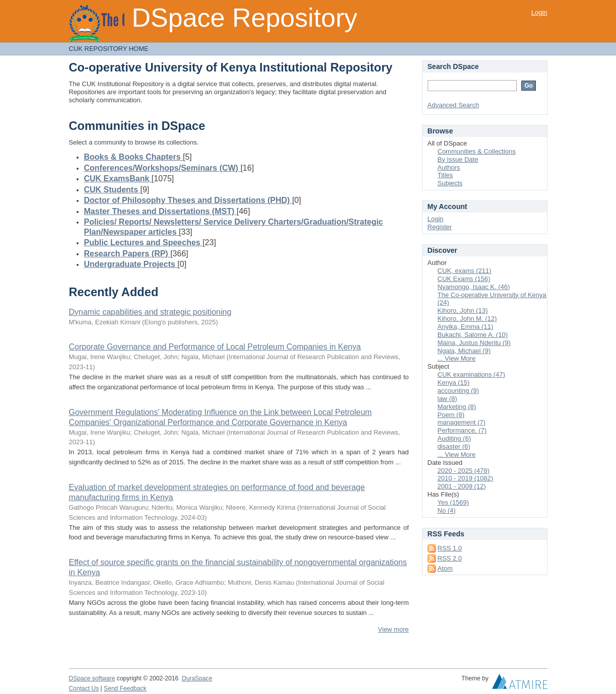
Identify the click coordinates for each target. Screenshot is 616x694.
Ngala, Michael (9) (464, 351)
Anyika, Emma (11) (466, 327)
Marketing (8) (457, 407)
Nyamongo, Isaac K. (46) (474, 287)
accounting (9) (458, 391)
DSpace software (92, 678)
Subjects (450, 183)
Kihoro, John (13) (463, 310)
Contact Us (84, 688)
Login (539, 12)
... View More (457, 358)
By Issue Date (458, 159)
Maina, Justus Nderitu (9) (474, 343)
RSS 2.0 (450, 558)
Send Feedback (125, 688)
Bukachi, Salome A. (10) (473, 335)
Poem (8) (451, 415)
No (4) (447, 510)
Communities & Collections (477, 151)
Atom (445, 568)
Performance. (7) (462, 430)
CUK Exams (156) (464, 279)
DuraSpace (197, 678)
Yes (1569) (453, 502)
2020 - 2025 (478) (464, 471)
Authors (449, 167)
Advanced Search (454, 105)
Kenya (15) (454, 383)
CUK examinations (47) (471, 374)
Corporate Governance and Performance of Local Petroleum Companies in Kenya (215, 347)
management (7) (462, 422)
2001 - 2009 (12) (462, 486)
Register (440, 227)
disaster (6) (454, 446)
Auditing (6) (454, 438)
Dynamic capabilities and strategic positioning (150, 312)
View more (393, 629)
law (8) (448, 399)
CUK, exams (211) (465, 271)
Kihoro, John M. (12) (467, 319)
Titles (446, 175)
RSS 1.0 (450, 548)
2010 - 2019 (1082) (466, 478)
